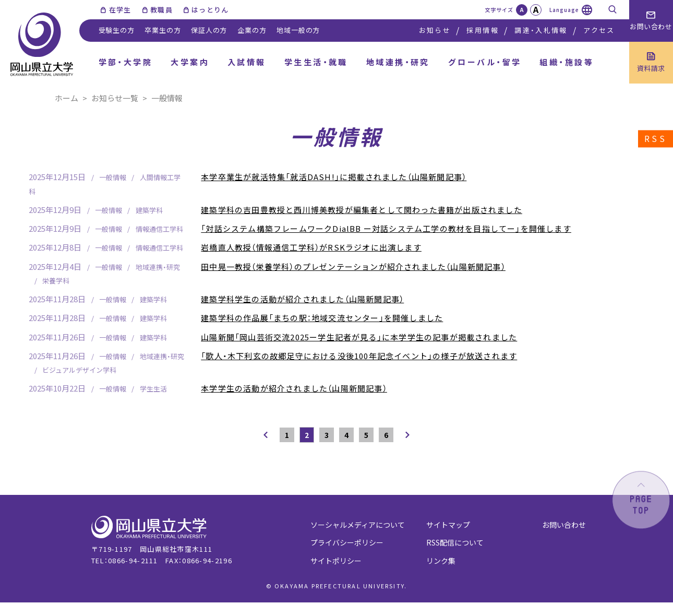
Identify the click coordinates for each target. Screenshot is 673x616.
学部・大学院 (126, 62)
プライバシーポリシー (347, 542)
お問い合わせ (564, 525)
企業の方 (252, 30)
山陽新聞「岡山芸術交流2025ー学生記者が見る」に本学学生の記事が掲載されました (359, 337)
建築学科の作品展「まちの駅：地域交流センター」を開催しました (322, 318)
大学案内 (190, 62)
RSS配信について (455, 542)
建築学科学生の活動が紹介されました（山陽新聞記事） (302, 299)
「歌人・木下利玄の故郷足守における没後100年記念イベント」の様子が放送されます (359, 356)
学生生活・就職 (316, 62)
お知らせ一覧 (115, 98)
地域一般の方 (298, 30)
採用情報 (482, 30)
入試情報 (247, 62)
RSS (656, 139)
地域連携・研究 (398, 62)
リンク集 (441, 561)
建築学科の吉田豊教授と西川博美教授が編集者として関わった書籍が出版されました (362, 210)
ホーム (67, 98)
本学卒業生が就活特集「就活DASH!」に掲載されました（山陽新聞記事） (334, 177)
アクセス (599, 30)
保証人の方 (209, 30)
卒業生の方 (163, 30)
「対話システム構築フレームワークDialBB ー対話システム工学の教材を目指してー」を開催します (386, 228)
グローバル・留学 (485, 62)
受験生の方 (117, 30)
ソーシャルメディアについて (358, 525)
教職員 (161, 10)
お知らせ (435, 30)
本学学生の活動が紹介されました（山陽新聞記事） (294, 388)
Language (564, 10)
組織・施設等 (567, 62)
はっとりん (210, 10)
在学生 (120, 10)
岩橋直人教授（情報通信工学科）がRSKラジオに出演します (311, 247)
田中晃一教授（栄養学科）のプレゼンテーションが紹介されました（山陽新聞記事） (353, 266)
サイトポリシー (336, 561)
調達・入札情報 (541, 30)
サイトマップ (448, 525)
